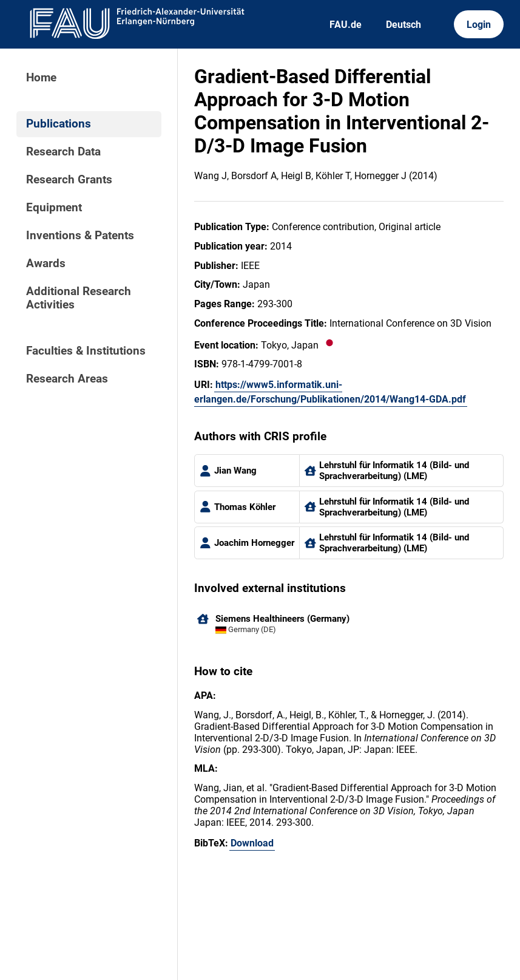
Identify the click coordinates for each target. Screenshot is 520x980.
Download (252, 843)
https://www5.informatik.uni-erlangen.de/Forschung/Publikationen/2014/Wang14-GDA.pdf (330, 392)
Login (479, 25)
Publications (59, 124)
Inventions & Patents (80, 236)
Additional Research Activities (79, 298)
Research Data (63, 152)
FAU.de (346, 25)
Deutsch (404, 25)
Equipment (54, 208)
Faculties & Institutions (86, 351)
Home (41, 78)
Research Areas (67, 379)
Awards (46, 264)
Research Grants (69, 180)
